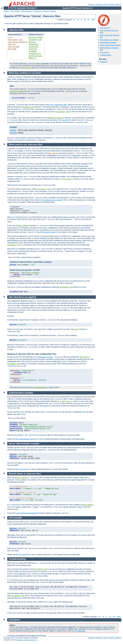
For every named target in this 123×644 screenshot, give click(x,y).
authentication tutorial (27, 439)
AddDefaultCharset (56, 118)
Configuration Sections (45, 357)
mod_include (14, 47)
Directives (99, 5)
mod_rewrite (53, 153)
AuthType (33, 49)
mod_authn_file (15, 40)
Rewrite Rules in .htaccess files (25, 474)
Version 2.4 (38, 11)
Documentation (27, 11)
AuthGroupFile (35, 56)
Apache (6, 11)
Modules (91, 5)
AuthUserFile (35, 54)
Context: (13, 130)
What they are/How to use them (25, 73)
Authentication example (108, 42)
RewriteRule (23, 226)
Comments (104, 62)
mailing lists (81, 631)
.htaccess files (105, 28)
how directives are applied (52, 200)
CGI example (105, 52)
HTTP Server (15, 11)
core (10, 37)
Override (65, 120)
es (78, 20)
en (74, 20)
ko (88, 20)
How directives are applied (109, 40)
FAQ (105, 5)
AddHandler (34, 44)
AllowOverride (35, 40)
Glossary (111, 5)
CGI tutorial (23, 554)
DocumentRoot (40, 388)
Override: (14, 133)
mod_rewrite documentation (27, 513)
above (46, 406)
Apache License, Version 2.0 (27, 640)
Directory (27, 68)
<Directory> (68, 179)
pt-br (93, 20)
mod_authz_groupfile (18, 42)
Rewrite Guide (50, 232)
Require (32, 58)
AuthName (33, 51)
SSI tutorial (23, 469)
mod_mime (12, 49)
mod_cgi (12, 44)
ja (85, 20)
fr (81, 20)
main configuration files (58, 105)
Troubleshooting (106, 55)
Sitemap (118, 5)
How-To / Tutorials (50, 11)
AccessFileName (36, 37)
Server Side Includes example (110, 45)
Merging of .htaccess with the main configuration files (32, 354)
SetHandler (34, 47)
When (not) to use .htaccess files (26, 145)
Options (32, 42)
